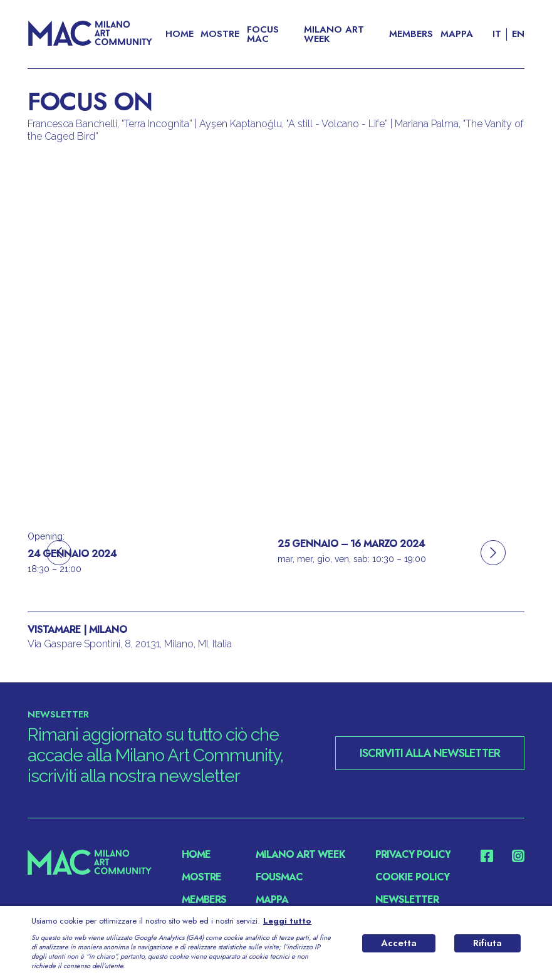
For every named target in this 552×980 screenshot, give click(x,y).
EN (518, 34)
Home (180, 34)
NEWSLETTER (407, 900)
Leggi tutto (287, 921)
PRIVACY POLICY (413, 855)
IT (497, 34)
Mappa (457, 34)
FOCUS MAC (263, 34)
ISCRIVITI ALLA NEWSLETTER (430, 753)
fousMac (279, 877)
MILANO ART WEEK (334, 34)
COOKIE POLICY (412, 877)
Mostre (220, 34)
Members (411, 34)
